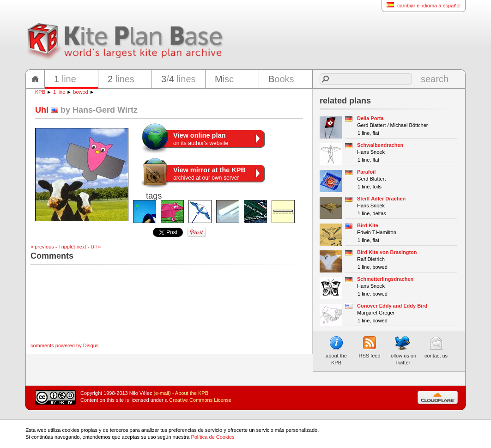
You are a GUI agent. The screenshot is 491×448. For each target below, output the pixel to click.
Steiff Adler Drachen (381, 199)
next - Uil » (89, 247)
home (35, 79)
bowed (80, 92)
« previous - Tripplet (53, 247)
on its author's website (201, 139)
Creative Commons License (200, 400)
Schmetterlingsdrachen (385, 279)
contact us (436, 347)
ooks (281, 79)
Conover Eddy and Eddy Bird (392, 306)
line (65, 79)
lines (121, 79)
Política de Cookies (212, 437)
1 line (59, 92)
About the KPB (192, 393)
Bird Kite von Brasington (387, 252)
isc (224, 79)
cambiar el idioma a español (421, 5)
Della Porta (370, 118)
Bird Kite (368, 225)
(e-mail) (162, 393)
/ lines (179, 79)
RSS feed (369, 347)
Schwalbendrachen (380, 145)
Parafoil (366, 172)
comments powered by (64, 345)
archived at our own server (209, 174)
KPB (40, 92)
